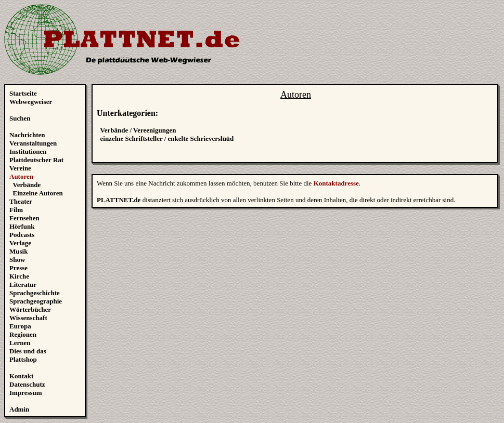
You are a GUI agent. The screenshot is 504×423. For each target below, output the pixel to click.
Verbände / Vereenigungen (138, 130)
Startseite (23, 93)
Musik (18, 251)
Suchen (20, 118)
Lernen (20, 343)
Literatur (23, 285)
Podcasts (22, 235)
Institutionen (28, 151)
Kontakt (21, 376)
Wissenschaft (28, 318)
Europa (20, 326)
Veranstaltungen (33, 143)
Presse (18, 268)
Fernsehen (24, 218)
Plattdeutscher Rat (36, 160)
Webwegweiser (31, 102)
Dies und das (28, 351)
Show (17, 260)
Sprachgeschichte (35, 293)
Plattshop (23, 359)
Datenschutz (27, 384)
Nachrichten (27, 135)
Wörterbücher (30, 309)
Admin (19, 409)
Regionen (23, 334)
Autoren (21, 176)
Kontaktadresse (336, 183)
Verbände (27, 185)
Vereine (20, 168)
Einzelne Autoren (38, 193)
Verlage (20, 243)
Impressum (26, 393)
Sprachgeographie (36, 301)
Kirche (19, 276)
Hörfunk (22, 226)
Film (16, 210)
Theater (21, 201)
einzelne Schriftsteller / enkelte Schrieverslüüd (167, 138)
